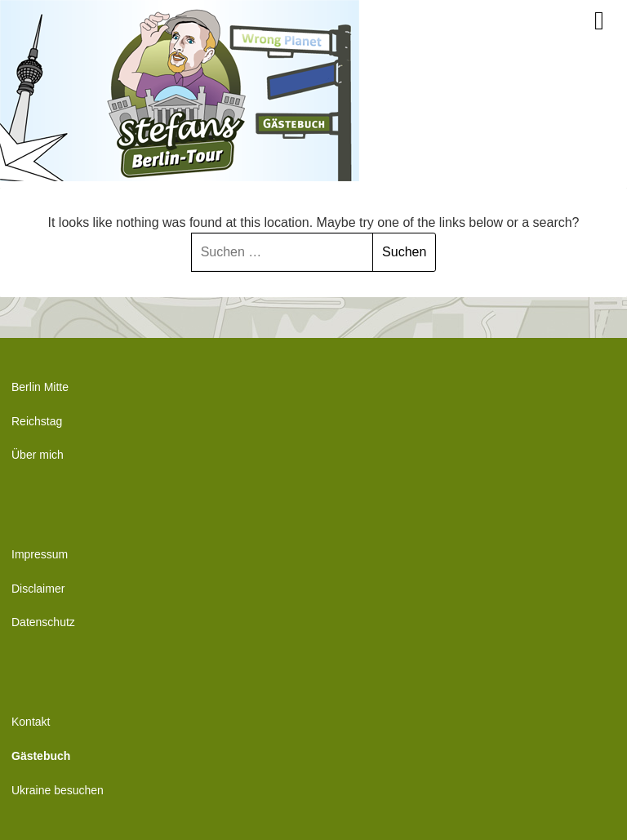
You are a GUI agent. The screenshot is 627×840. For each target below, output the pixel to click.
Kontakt (31, 722)
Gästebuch (41, 756)
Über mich (38, 455)
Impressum (40, 554)
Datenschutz (43, 622)
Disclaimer (38, 589)
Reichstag (37, 421)
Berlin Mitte (40, 387)
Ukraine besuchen (58, 790)
